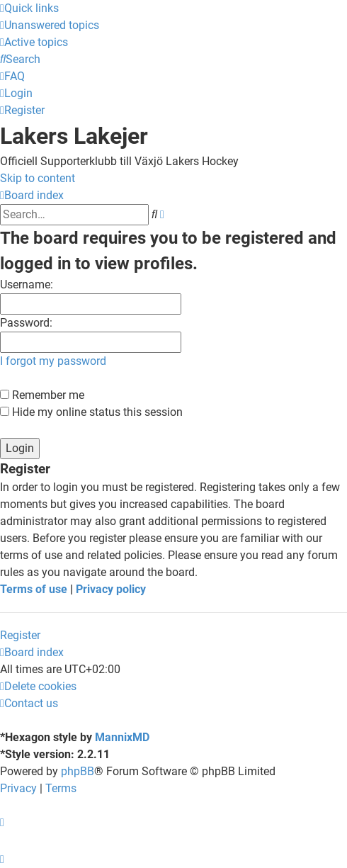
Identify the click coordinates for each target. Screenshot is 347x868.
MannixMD (122, 737)
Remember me (42, 395)
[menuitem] (50, 25)
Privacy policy (111, 589)
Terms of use (34, 589)
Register (20, 635)
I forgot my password (53, 361)
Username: (27, 284)
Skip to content (38, 178)
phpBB (78, 771)
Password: (26, 323)
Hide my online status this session (91, 412)
